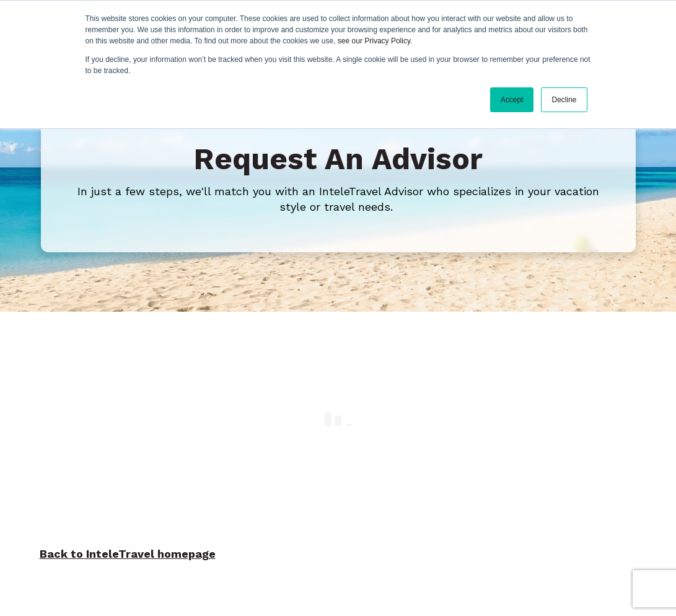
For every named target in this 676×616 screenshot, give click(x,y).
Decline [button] (564, 100)
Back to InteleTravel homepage (128, 551)
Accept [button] (512, 100)
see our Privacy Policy (374, 41)
